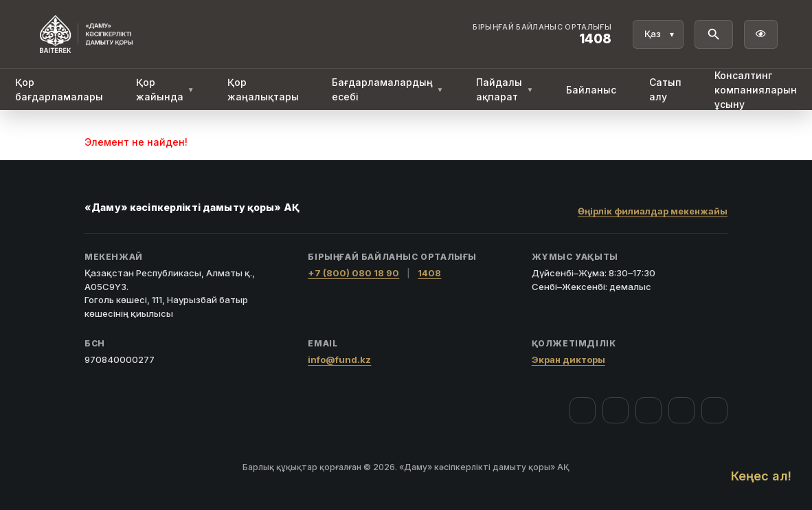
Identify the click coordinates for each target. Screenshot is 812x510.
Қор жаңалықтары (263, 89)
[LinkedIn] (714, 410)
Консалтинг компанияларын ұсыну (756, 90)
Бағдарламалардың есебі (388, 89)
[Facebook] (583, 410)
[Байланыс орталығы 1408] (542, 34)
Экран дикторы (568, 359)
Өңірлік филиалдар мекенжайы (653, 211)
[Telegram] (681, 410)
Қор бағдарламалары (59, 89)
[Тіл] (658, 34)
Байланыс (591, 90)
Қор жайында (165, 89)
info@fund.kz (339, 359)
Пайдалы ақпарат (505, 89)
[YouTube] (649, 410)
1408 (429, 273)
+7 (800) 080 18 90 (353, 273)
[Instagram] (616, 410)
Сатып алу (665, 89)
